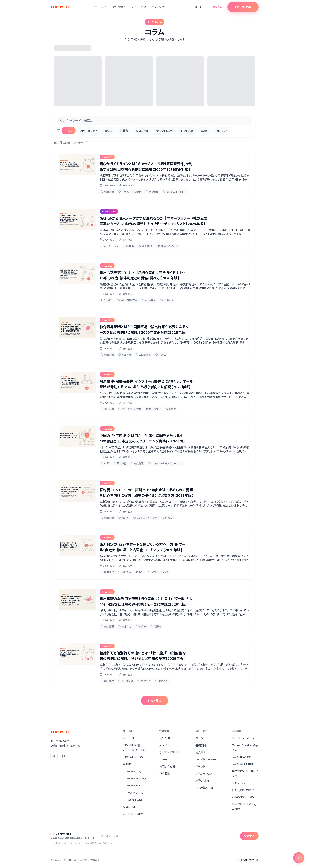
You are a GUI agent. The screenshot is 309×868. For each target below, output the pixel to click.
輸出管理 (107, 191)
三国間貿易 (143, 355)
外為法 (161, 355)
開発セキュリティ (168, 246)
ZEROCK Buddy (133, 814)
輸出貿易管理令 (127, 300)
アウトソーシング (158, 572)
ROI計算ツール (205, 788)
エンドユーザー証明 (145, 518)
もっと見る (154, 701)
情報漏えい (146, 246)
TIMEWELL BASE (134, 757)
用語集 (156, 626)
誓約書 (124, 518)
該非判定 (167, 300)
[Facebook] (63, 756)
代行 (140, 572)
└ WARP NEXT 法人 (136, 778)
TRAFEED (187, 131)
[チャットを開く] (299, 858)
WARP (205, 131)
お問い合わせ (243, 7)
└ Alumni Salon (134, 800)
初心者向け (153, 409)
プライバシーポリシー (244, 738)
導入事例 (201, 752)
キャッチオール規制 (130, 191)
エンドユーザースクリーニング (165, 463)
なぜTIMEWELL (169, 752)
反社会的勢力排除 (243, 790)
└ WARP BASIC (134, 785)
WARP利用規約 (241, 757)
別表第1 (107, 300)
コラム (199, 738)
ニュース (164, 759)
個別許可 (162, 681)
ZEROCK (222, 131)
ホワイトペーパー (206, 759)
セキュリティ (239, 783)
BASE (108, 131)
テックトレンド (165, 131)
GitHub (128, 246)
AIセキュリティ (89, 131)
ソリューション (139, 7)
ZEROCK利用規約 (243, 797)
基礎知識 (201, 745)
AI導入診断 (202, 781)
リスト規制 (149, 300)
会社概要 (165, 738)
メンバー (164, 745)
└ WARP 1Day (133, 771)
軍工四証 (120, 463)
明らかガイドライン (174, 191)
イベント (200, 766)
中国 (105, 463)
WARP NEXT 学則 (243, 764)
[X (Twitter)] (54, 756)
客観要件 (152, 191)
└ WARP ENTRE (134, 792)
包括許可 (144, 681)
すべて (69, 131)
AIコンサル (142, 131)
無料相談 (216, 7)
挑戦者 (124, 131)
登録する (249, 836)
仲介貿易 (125, 355)
